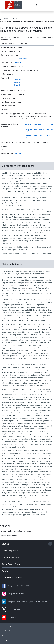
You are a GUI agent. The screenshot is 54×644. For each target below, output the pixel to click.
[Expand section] (50, 544)
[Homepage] (1, 19)
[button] (27, 166)
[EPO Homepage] (14, 5)
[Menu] (43, 5)
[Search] (37, 5)
